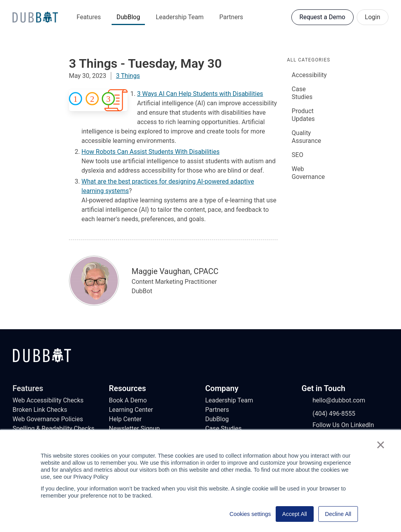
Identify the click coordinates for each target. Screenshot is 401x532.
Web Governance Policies (48, 419)
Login (373, 17)
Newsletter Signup (134, 428)
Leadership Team (180, 17)
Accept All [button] (295, 514)
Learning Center (131, 410)
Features (89, 17)
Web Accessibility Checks (48, 400)
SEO (298, 155)
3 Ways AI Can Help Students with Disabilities (200, 94)
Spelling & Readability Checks (53, 428)
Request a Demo (322, 17)
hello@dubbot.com (333, 400)
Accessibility (309, 75)
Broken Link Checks (40, 410)
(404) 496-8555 (328, 414)
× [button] (380, 445)
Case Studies (302, 93)
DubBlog (128, 17)
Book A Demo (128, 400)
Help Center (125, 419)
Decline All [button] (338, 514)
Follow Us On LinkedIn (338, 425)
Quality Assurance (306, 137)
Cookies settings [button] (250, 514)
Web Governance (308, 173)
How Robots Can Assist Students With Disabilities (151, 152)
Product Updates (303, 115)
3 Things (128, 76)
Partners (231, 17)
